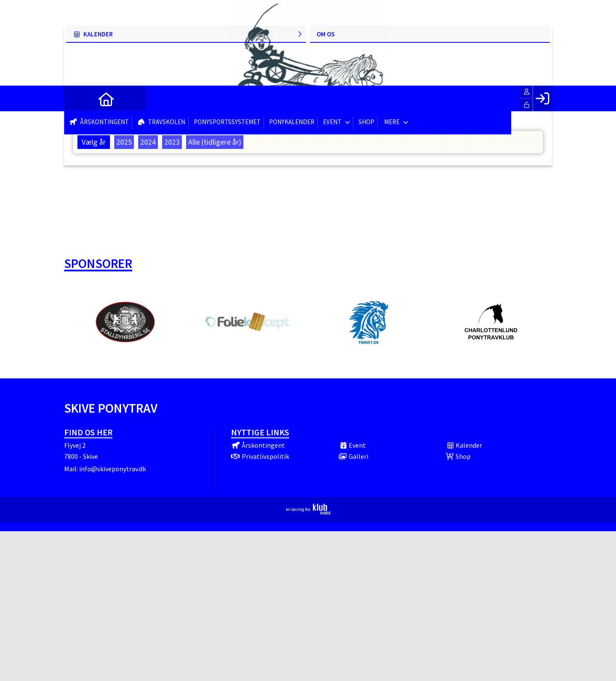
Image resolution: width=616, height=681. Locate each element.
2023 (172, 142)
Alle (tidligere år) (215, 142)
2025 (124, 142)
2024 (148, 142)
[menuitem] (77, 98)
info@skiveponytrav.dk (113, 469)
